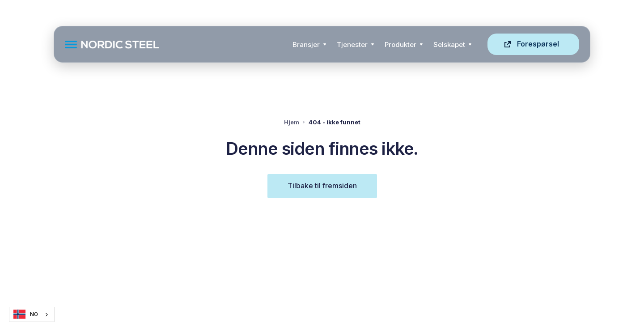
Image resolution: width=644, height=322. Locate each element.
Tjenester (352, 44)
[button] (309, 44)
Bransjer (306, 44)
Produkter (400, 44)
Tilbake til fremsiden (322, 186)
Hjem (292, 122)
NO (26, 314)
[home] (176, 44)
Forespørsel (538, 44)
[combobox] (32, 314)
